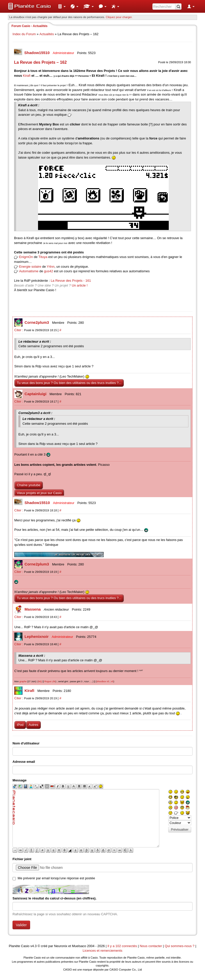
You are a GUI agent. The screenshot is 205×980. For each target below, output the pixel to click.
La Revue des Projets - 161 (71, 281)
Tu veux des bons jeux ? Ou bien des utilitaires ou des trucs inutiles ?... (69, 383)
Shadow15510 (37, 53)
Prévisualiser (180, 830)
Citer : (19, 330)
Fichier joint (22, 859)
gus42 (48, 271)
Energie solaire (30, 267)
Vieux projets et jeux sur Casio (39, 493)
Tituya (43, 257)
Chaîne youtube (29, 485)
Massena (33, 609)
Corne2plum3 (37, 322)
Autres (33, 725)
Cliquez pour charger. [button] (119, 17)
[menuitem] (62, 6)
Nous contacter (151, 946)
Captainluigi (36, 394)
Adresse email (24, 762)
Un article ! (80, 285)
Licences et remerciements (103, 951)
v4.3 (34, 946)
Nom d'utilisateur (26, 743)
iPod (20, 725)
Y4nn (51, 267)
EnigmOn (26, 257)
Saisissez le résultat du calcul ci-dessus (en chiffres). (55, 898)
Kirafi (27, 76)
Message (20, 780)
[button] (62, 6)
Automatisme (29, 271)
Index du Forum (24, 34)
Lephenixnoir (37, 636)
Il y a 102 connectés (123, 946)
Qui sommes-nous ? (179, 946)
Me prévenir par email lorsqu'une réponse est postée (56, 878)
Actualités (47, 34)
